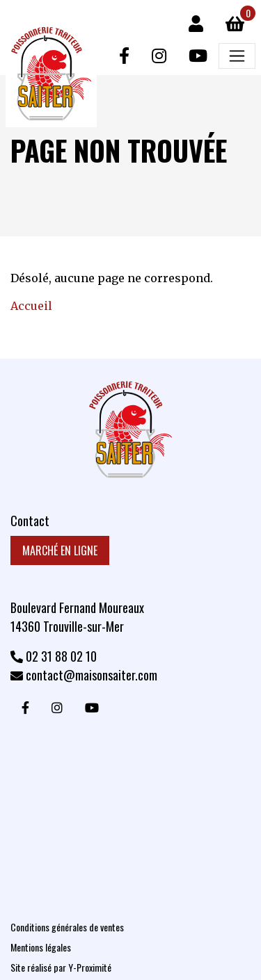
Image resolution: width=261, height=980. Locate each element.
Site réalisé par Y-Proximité (61, 967)
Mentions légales (41, 947)
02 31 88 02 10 (54, 656)
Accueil (31, 306)
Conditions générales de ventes (67, 927)
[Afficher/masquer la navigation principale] (237, 56)
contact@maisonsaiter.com (84, 675)
